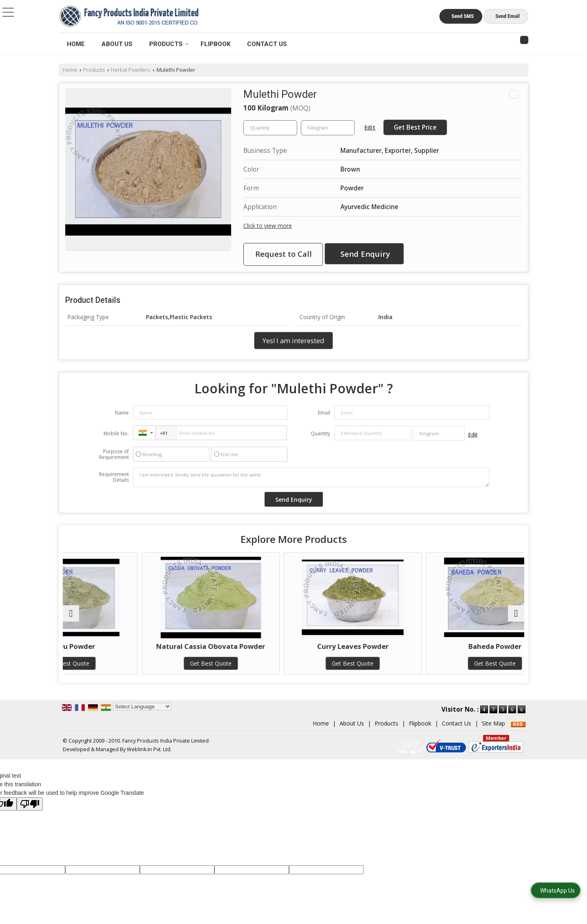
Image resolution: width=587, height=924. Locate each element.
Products (169, 44)
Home (76, 44)
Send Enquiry (365, 254)
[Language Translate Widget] (142, 715)
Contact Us (267, 44)
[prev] (71, 617)
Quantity (320, 433)
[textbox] (328, 128)
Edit (370, 127)
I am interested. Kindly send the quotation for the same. (311, 477)
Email (324, 413)
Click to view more (268, 226)
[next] (516, 617)
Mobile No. (116, 433)
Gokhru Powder (119, 646)
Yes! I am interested (293, 341)
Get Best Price (415, 127)
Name (122, 413)
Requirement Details (114, 477)
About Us (117, 44)
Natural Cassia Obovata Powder (235, 650)
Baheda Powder (468, 646)
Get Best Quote (119, 663)
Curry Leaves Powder (352, 646)
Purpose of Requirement (114, 454)
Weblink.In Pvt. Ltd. (149, 758)
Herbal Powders (131, 70)
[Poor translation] (30, 813)
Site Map (493, 732)
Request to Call (284, 254)
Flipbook (215, 44)
